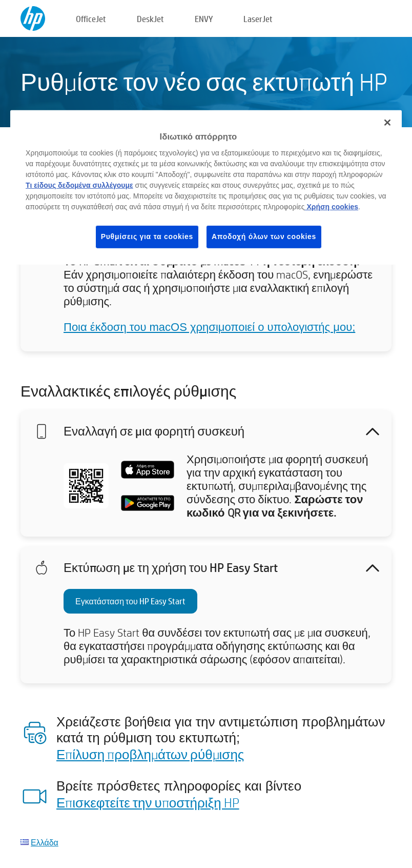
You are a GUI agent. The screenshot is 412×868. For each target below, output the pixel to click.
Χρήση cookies (332, 207)
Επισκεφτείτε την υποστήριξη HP (148, 802)
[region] (206, 188)
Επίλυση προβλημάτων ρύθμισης (150, 754)
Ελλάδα (45, 842)
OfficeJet (91, 19)
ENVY (204, 19)
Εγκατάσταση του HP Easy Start (130, 601)
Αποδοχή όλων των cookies (264, 236)
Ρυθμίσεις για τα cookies (147, 236)
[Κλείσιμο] (387, 123)
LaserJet (258, 19)
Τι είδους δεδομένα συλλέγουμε (79, 185)
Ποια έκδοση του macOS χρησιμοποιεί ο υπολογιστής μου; (209, 327)
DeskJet (150, 19)
